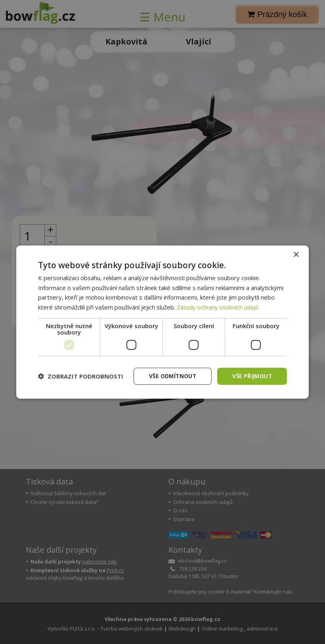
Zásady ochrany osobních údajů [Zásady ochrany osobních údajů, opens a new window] (219, 307)
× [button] (296, 254)
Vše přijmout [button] (251, 376)
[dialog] (162, 322)
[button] (81, 376)
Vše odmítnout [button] (170, 376)
